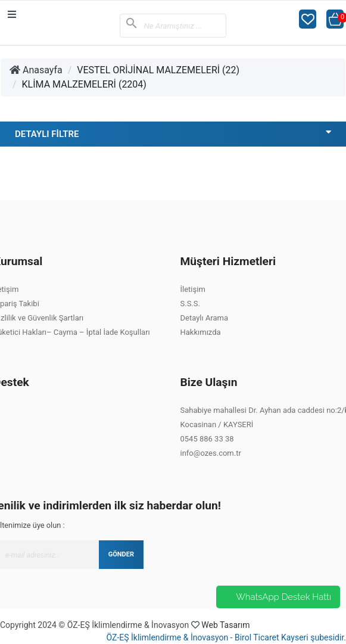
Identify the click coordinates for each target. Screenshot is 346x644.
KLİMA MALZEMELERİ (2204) (84, 84)
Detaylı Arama (205, 318)
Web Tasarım (225, 625)
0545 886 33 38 (207, 439)
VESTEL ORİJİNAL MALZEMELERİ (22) (158, 70)
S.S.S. (190, 304)
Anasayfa (36, 70)
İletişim (193, 289)
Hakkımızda (201, 332)
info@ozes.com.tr (211, 453)
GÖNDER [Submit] (121, 554)
